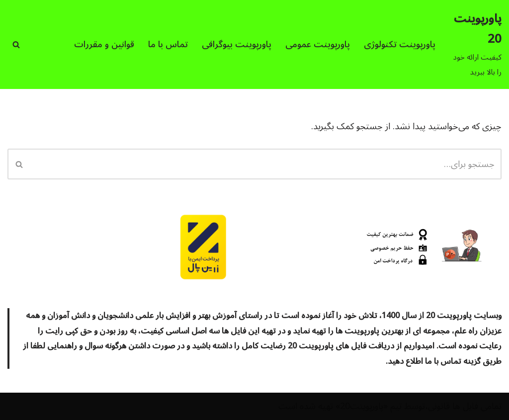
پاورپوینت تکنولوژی (400, 44)
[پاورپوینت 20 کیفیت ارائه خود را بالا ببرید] (477, 44)
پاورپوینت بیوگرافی (237, 44)
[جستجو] (16, 44)
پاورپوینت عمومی (318, 44)
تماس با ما (168, 44)
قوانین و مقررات (104, 44)
